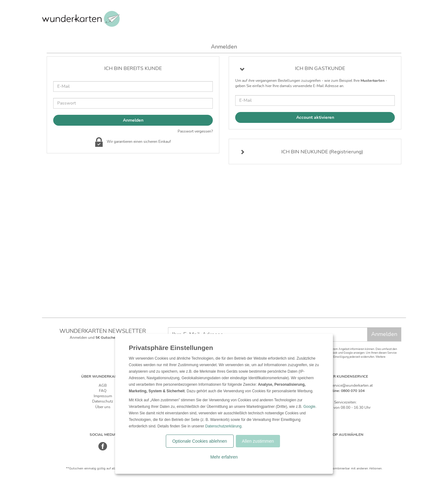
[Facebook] (103, 450)
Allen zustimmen (258, 441)
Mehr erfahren (224, 457)
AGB (103, 385)
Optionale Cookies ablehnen (200, 441)
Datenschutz (103, 401)
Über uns (103, 407)
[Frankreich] (365, 444)
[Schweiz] (339, 444)
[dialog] (224, 404)
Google (309, 407)
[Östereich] (352, 444)
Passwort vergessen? (195, 131)
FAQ (103, 391)
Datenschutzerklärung (223, 426)
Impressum (103, 396)
